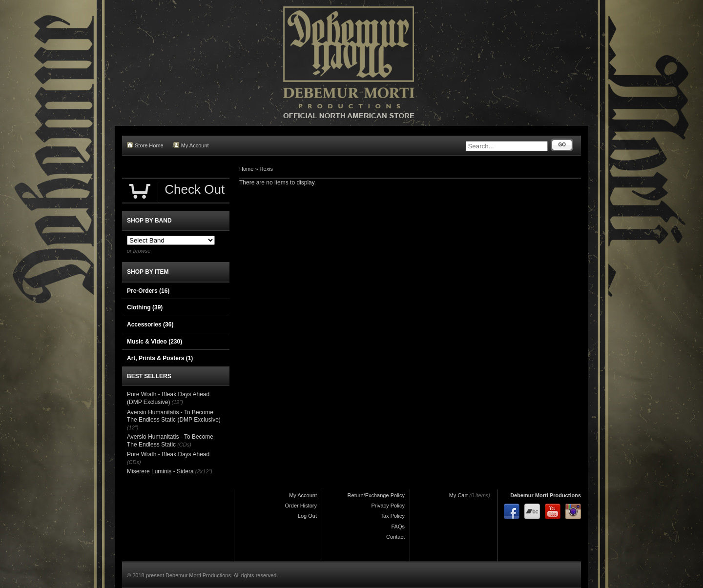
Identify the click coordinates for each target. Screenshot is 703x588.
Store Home (145, 145)
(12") (177, 402)
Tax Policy (393, 516)
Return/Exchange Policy (376, 495)
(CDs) (184, 445)
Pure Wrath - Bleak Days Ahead (168, 454)
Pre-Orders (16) (148, 291)
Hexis (267, 169)
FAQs (398, 527)
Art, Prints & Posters (160, 358)
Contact (395, 537)
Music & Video (155, 342)
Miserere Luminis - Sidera (160, 471)
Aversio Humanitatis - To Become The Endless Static (170, 441)
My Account (191, 145)
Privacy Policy (388, 506)
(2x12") (204, 471)
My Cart (459, 495)
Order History (301, 506)
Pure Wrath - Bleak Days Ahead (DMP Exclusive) (168, 398)
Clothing (145, 307)
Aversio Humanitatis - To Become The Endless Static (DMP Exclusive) (174, 416)
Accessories (150, 324)
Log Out (307, 516)
